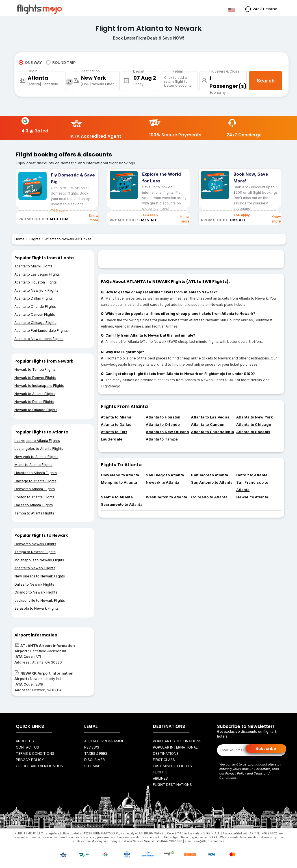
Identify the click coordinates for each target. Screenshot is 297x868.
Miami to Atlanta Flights (33, 465)
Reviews (92, 747)
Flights (35, 239)
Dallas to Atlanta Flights (34, 505)
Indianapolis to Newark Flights (39, 560)
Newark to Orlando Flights (36, 410)
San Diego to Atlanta (165, 475)
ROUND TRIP (61, 62)
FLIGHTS (160, 772)
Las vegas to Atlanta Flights (37, 441)
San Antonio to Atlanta (212, 482)
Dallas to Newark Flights (34, 584)
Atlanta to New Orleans (167, 432)
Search (266, 81)
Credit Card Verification (40, 766)
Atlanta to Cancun (208, 424)
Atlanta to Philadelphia (213, 432)
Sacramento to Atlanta (122, 504)
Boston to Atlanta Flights (34, 497)
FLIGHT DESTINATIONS (172, 785)
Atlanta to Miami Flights (33, 266)
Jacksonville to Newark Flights (40, 600)
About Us (25, 741)
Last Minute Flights (172, 766)
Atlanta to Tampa (162, 439)
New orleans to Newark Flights (40, 576)
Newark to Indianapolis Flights (39, 386)
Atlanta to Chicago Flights (35, 323)
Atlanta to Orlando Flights (35, 307)
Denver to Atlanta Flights (35, 489)
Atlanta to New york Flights (36, 290)
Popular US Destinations (177, 741)
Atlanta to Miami (116, 417)
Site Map (92, 766)
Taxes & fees (96, 753)
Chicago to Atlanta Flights (35, 481)
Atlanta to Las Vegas (210, 417)
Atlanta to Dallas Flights (34, 298)
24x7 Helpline (261, 9)
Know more (94, 218)
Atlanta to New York (255, 417)
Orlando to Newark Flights (36, 592)
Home (19, 239)
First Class (164, 760)
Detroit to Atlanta (252, 475)
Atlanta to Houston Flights (36, 282)
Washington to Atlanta (166, 497)
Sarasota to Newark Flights (37, 608)
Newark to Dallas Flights (34, 402)
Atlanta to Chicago (254, 424)
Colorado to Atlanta (209, 497)
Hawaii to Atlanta (252, 497)
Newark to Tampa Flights (35, 369)
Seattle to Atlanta (117, 497)
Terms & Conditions (35, 753)
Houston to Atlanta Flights (36, 473)
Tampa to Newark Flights (35, 552)
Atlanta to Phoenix (253, 432)
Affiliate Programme (104, 741)
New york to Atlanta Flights (36, 457)
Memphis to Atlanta (119, 482)
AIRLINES (160, 778)
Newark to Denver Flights (35, 378)
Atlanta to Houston (163, 417)
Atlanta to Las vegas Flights (37, 274)
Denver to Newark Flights (35, 544)
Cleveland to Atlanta (120, 475)
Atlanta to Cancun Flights (35, 314)
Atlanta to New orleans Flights (39, 339)
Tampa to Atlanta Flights (34, 513)
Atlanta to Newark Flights (35, 568)
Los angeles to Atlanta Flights (39, 449)
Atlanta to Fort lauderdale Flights (41, 331)
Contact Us (27, 747)
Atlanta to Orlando (163, 424)
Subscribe (266, 748)
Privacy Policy (30, 760)
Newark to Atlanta (162, 482)
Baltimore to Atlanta (210, 475)
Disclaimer (95, 760)
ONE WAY (30, 62)
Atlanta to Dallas (116, 424)
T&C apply (150, 215)
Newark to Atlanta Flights (35, 394)
